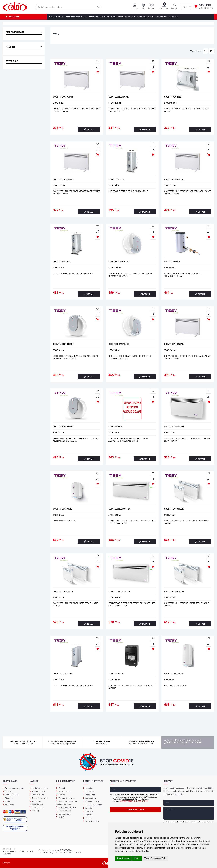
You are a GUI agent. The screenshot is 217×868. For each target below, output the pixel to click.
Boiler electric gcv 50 (176, 686)
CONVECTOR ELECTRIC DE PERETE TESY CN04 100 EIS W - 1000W (187, 440)
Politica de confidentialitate (36, 803)
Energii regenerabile (93, 805)
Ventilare (88, 811)
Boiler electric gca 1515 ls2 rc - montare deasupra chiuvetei (130, 275)
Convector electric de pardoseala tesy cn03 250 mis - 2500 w (188, 357)
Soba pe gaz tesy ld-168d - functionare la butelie (130, 687)
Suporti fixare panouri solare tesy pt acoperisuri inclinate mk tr (128, 440)
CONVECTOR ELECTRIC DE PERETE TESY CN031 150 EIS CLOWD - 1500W (132, 604)
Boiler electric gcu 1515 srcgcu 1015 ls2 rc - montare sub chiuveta (76, 440)
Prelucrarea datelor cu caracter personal (67, 803)
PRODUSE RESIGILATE (76, 17)
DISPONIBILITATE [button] (15, 32)
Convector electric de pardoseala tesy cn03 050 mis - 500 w (77, 110)
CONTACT (174, 17)
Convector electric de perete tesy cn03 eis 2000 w (75, 604)
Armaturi (88, 808)
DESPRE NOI (161, 17)
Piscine (87, 818)
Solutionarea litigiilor (66, 807)
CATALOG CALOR (145, 17)
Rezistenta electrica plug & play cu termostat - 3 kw (183, 275)
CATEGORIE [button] (12, 61)
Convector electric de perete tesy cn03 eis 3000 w (187, 522)
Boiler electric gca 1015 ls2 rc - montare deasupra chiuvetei (130, 357)
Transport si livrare (65, 798)
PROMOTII (93, 17)
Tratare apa (89, 795)
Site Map (35, 811)
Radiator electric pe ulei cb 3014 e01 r (73, 686)
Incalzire (88, 788)
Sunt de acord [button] (123, 858)
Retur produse (64, 791)
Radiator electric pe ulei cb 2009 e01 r (128, 191)
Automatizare (90, 798)
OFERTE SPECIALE (127, 17)
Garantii (61, 788)
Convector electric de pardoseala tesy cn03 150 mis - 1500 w (77, 192)
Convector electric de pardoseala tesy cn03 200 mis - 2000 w (188, 192)
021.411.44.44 (193, 743)
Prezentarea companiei (14, 788)
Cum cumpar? (63, 814)
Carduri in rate (37, 795)
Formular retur (37, 807)
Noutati (7, 791)
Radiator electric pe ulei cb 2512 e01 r (73, 273)
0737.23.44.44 (175, 743)
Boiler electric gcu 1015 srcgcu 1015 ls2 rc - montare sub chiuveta (76, 357)
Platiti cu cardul (37, 791)
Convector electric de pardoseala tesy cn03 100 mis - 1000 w (132, 110)
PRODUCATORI (56, 17)
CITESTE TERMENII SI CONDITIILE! (134, 801)
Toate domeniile (91, 821)
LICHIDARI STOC (108, 17)
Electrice (88, 815)
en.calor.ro (8, 805)
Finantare (8, 798)
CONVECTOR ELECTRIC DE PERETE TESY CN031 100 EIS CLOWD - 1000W (132, 522)
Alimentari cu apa (92, 801)
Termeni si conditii (38, 798)
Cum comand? (64, 811)
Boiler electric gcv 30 (64, 521)
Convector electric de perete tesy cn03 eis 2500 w (187, 604)
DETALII (89, 129)
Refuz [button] (137, 858)
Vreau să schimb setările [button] (155, 858)
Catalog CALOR (11, 795)
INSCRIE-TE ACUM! (135, 810)
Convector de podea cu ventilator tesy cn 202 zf (187, 110)
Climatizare (89, 791)
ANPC (60, 817)
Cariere (7, 801)
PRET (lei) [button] (11, 47)
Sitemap (6, 863)
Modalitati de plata (39, 788)
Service (61, 795)
